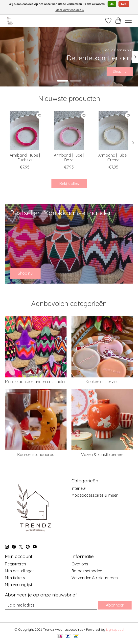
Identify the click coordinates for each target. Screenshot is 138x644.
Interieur (79, 488)
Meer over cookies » (70, 10)
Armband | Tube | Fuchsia (25, 158)
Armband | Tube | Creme (113, 158)
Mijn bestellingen (20, 571)
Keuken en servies (102, 382)
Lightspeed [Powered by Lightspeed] (115, 629)
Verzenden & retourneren (95, 578)
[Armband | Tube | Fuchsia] (25, 130)
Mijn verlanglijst (19, 585)
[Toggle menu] (128, 21)
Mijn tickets (15, 578)
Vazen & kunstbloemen (102, 455)
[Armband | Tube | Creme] (113, 130)
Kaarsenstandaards (36, 455)
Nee (124, 4)
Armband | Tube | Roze (69, 158)
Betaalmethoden (87, 571)
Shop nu (120, 71)
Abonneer (115, 605)
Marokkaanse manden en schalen (36, 382)
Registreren (15, 564)
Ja (112, 4)
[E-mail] (51, 605)
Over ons (80, 564)
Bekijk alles (69, 184)
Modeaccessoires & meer (95, 495)
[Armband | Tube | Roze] (69, 130)
